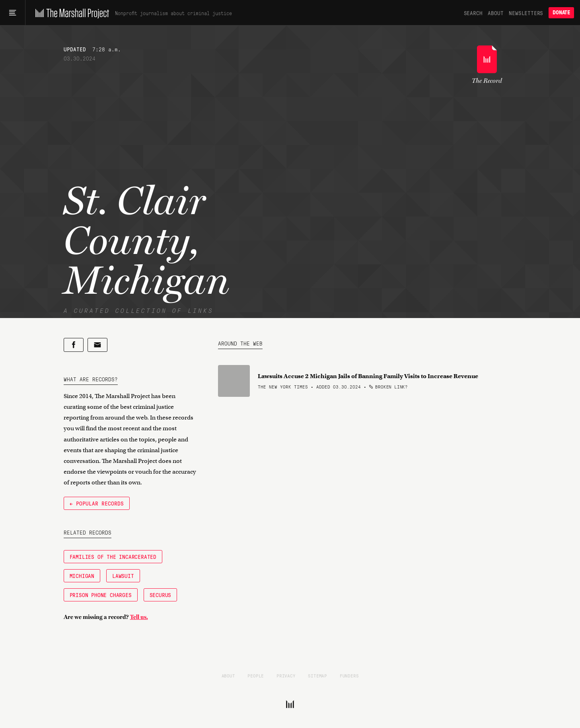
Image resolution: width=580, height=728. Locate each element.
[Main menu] (13, 13)
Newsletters (526, 13)
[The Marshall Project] (70, 13)
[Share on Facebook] (74, 345)
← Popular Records (97, 503)
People (256, 675)
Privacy (286, 675)
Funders (349, 675)
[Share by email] (97, 345)
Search (473, 13)
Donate (561, 13)
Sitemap (317, 675)
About (495, 13)
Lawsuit (123, 576)
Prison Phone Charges (101, 595)
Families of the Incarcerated (113, 556)
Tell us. (139, 617)
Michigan (82, 576)
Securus (161, 595)
